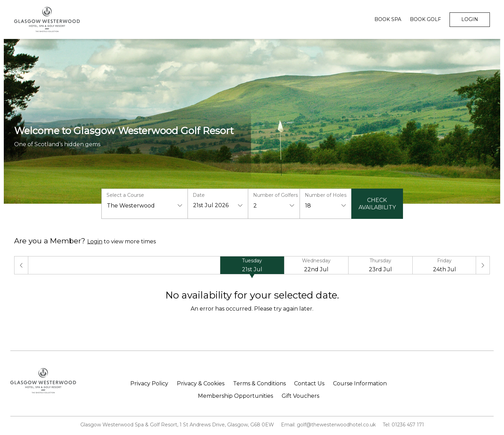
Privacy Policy (149, 384)
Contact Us (309, 384)
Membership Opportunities (235, 396)
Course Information (360, 384)
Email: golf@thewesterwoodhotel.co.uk (328, 425)
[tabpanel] (252, 301)
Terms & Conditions (259, 384)
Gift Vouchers (300, 396)
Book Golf (425, 19)
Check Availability (377, 204)
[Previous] (21, 265)
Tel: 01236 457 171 (403, 425)
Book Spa (388, 19)
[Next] (483, 265)
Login (470, 19)
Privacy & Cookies (201, 384)
